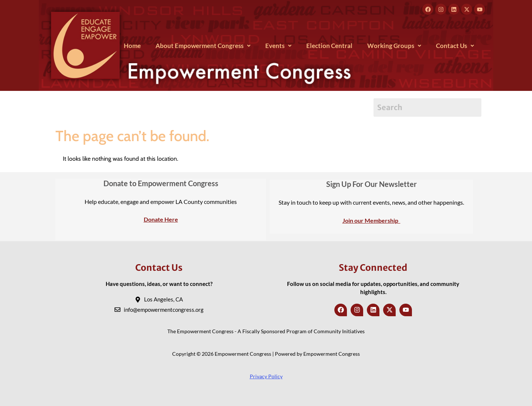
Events (278, 46)
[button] (203, 46)
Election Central (329, 46)
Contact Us (455, 46)
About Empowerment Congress (203, 46)
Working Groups (394, 46)
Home (132, 46)
